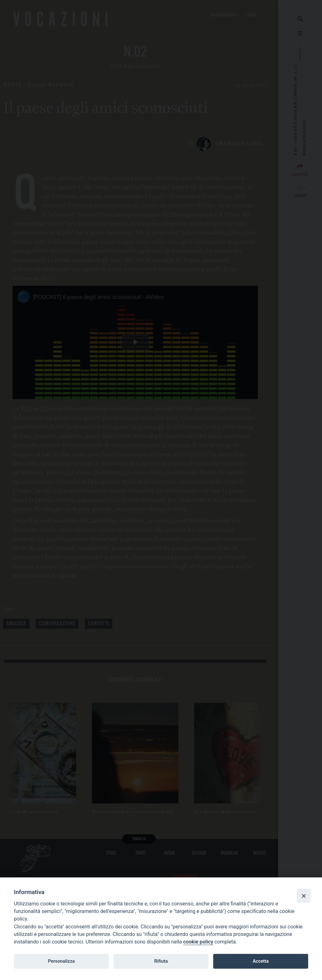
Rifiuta (161, 961)
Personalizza (61, 961)
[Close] (304, 896)
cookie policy (198, 942)
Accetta (261, 961)
